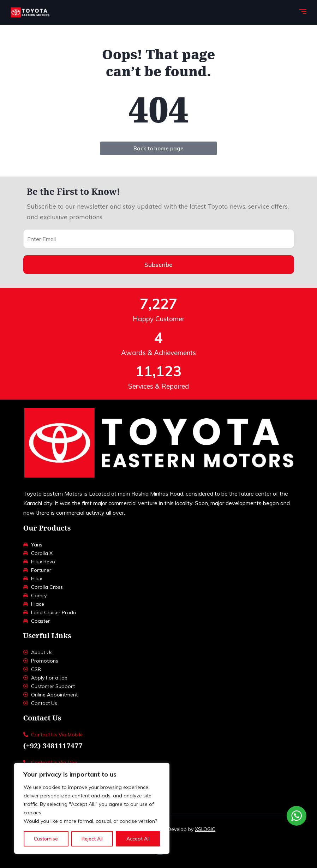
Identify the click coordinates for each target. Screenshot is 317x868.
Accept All (138, 839)
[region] (92, 808)
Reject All (92, 839)
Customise (46, 839)
